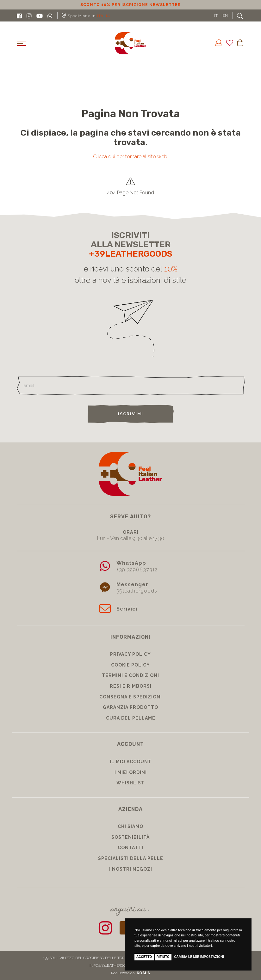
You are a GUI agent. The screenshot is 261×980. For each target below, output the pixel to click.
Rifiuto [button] (163, 957)
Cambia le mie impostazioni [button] (199, 957)
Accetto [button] (144, 957)
